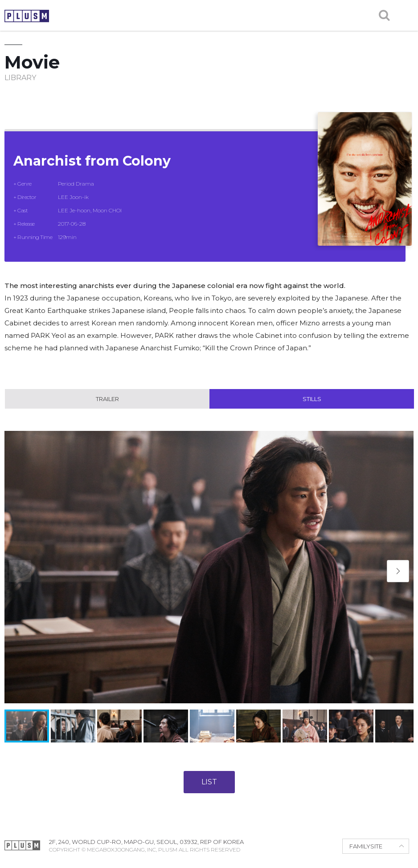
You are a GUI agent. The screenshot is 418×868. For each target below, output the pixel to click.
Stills (312, 399)
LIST (209, 782)
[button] (398, 571)
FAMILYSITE (366, 846)
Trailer (107, 399)
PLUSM (27, 16)
